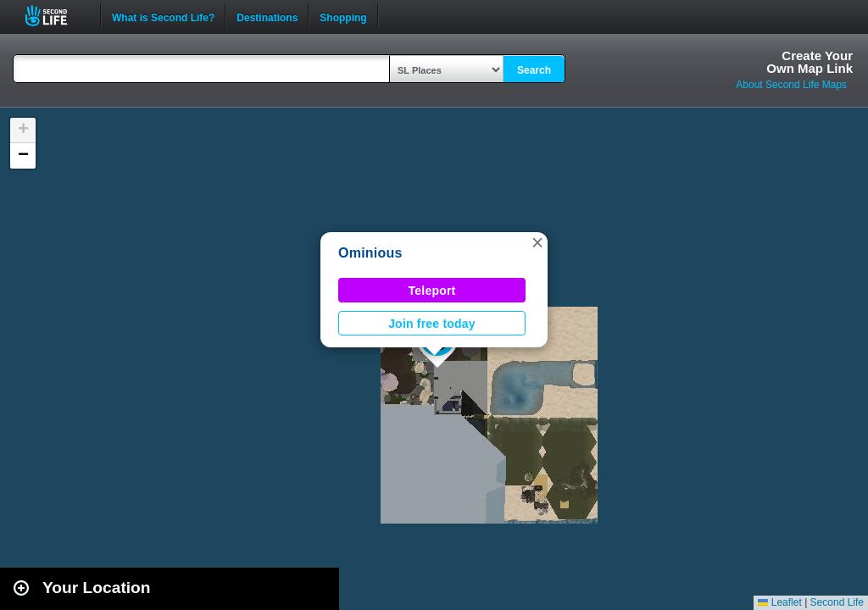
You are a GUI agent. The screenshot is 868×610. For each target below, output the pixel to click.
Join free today (432, 324)
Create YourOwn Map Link (810, 62)
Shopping (343, 16)
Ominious (370, 253)
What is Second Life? (163, 16)
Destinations (267, 16)
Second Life (56, 16)
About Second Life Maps (791, 85)
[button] (537, 242)
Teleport (432, 291)
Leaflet (779, 602)
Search (534, 70)
